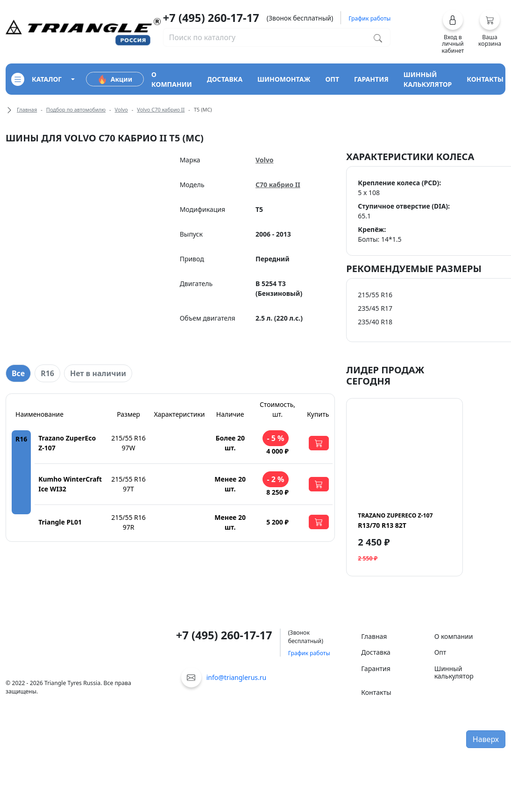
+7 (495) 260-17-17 (211, 18)
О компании (454, 636)
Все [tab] (18, 373)
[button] (453, 32)
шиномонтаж (284, 79)
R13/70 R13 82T (395, 520)
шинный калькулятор (428, 79)
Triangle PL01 (60, 522)
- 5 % (275, 438)
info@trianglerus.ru (237, 677)
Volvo (121, 109)
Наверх (486, 739)
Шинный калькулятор (454, 672)
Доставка (376, 652)
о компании (172, 79)
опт (332, 79)
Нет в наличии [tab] (98, 373)
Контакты (376, 692)
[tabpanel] (170, 468)
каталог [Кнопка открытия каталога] (36, 79)
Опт (440, 652)
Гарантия (376, 668)
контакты (485, 79)
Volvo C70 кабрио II (161, 109)
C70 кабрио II (278, 185)
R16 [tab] (47, 373)
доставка (225, 79)
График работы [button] (369, 18)
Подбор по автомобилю (76, 109)
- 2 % (275, 479)
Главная (27, 109)
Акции (115, 79)
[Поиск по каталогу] (378, 37)
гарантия (371, 79)
